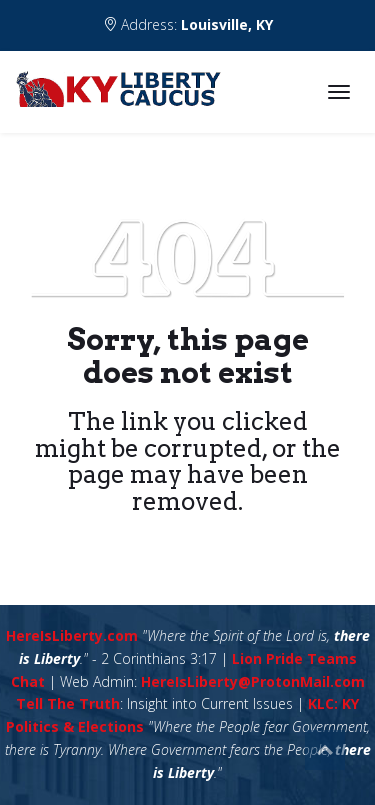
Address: (188, 24)
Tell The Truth (68, 703)
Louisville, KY (227, 24)
